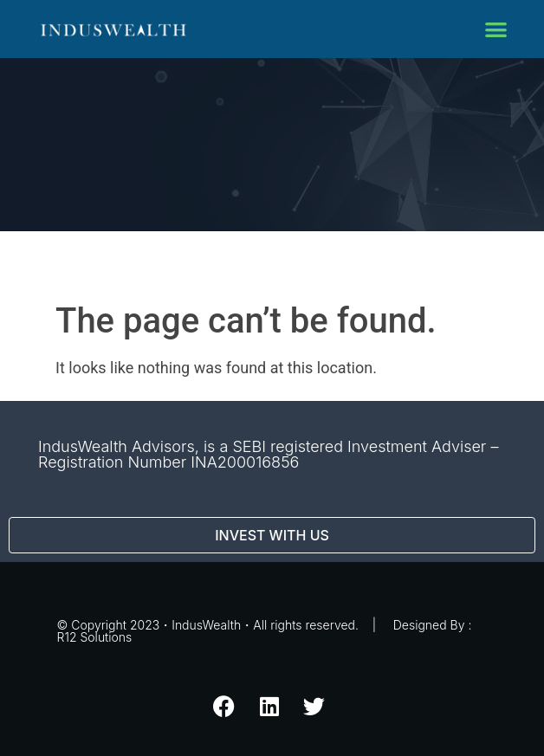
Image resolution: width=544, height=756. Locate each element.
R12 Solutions (95, 637)
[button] (496, 29)
